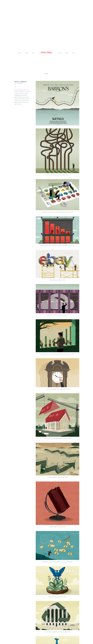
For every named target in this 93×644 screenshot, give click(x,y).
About (67, 53)
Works (19, 53)
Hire (74, 53)
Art (33, 53)
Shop (60, 53)
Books (27, 53)
